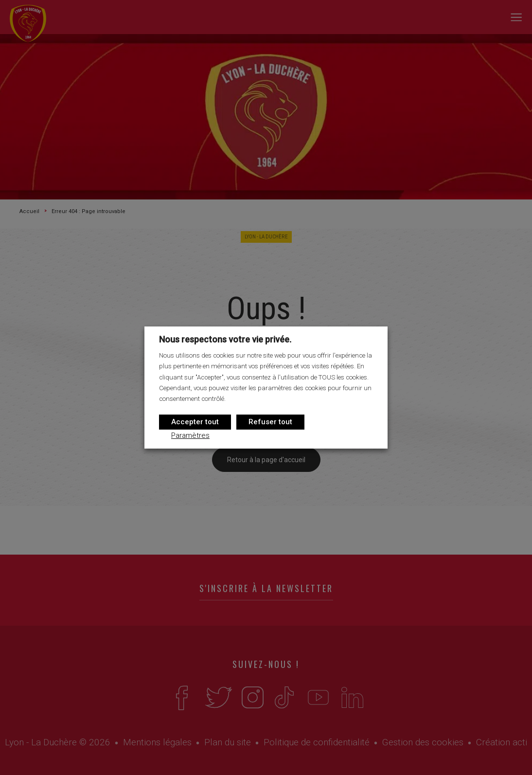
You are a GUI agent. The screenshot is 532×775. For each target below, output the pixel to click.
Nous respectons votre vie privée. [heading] (225, 339)
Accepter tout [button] (195, 422)
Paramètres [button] (190, 435)
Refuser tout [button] (270, 422)
